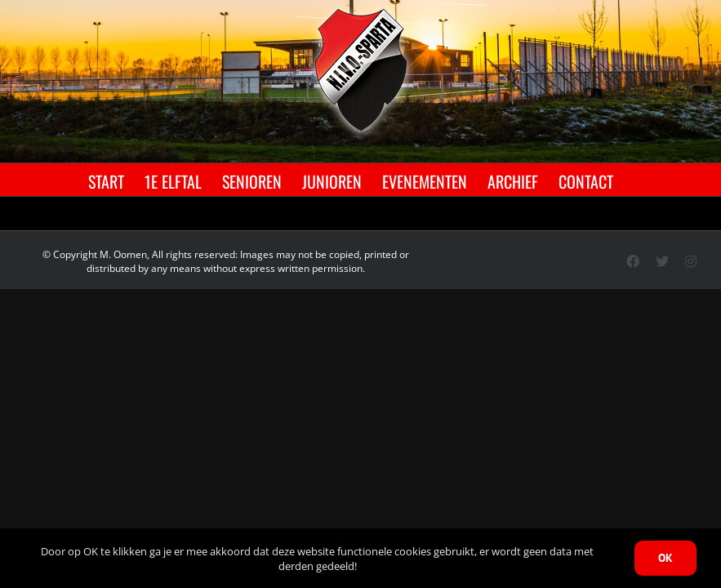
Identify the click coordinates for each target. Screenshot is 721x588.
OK (665, 558)
